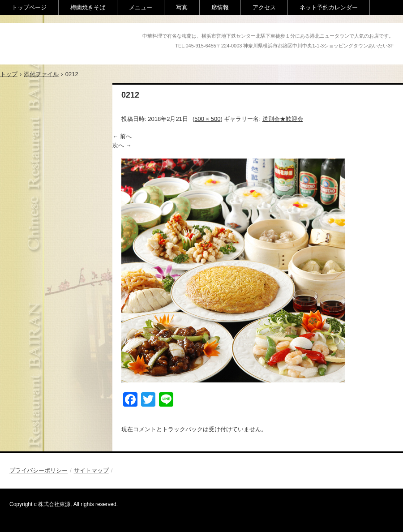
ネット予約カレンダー (329, 7)
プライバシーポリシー (39, 470)
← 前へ (122, 136)
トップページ (29, 7)
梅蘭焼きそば (88, 7)
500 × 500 (207, 119)
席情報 (220, 7)
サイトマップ (91, 470)
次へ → (122, 145)
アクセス (264, 7)
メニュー (141, 7)
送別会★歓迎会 (283, 119)
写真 (182, 7)
